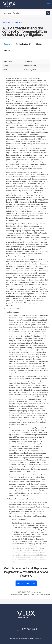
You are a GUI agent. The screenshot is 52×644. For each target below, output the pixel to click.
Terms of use (14, 638)
